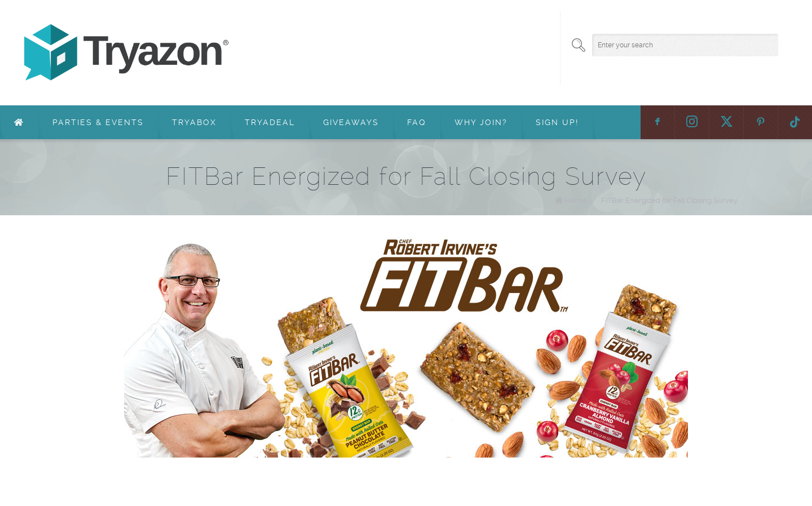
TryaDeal (270, 122)
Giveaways (351, 122)
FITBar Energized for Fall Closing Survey (669, 200)
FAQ (417, 122)
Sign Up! (557, 122)
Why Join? (481, 122)
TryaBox (194, 122)
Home (576, 200)
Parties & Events (98, 122)
